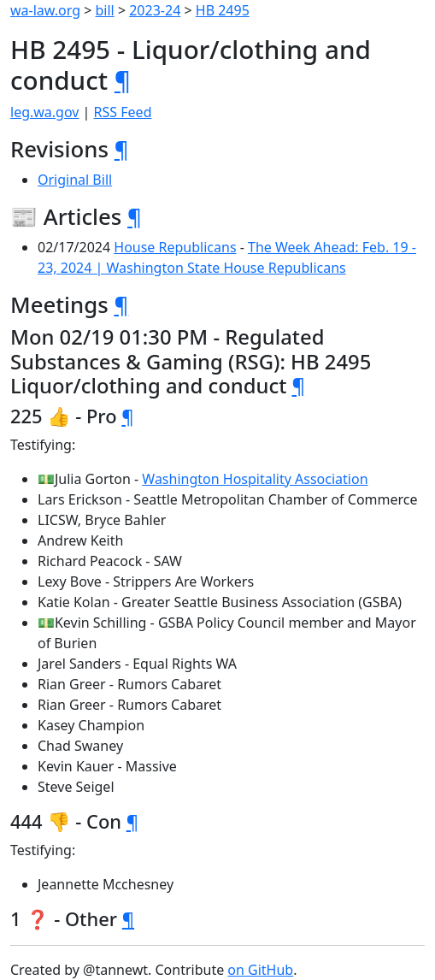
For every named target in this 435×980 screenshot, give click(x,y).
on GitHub (260, 970)
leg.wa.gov (44, 112)
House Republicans (175, 247)
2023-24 (155, 10)
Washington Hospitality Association (255, 479)
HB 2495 (223, 10)
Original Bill (75, 180)
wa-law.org (45, 10)
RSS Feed (123, 112)
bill (105, 10)
